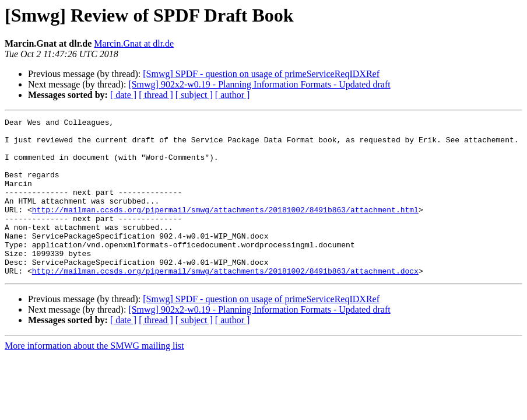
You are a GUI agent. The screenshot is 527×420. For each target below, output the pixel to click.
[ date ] (123, 95)
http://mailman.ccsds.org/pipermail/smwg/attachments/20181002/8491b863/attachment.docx (225, 302)
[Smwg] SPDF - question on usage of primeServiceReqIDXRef (261, 74)
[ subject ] (194, 95)
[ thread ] (156, 95)
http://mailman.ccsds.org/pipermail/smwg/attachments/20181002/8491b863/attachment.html (225, 229)
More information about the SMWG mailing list (94, 377)
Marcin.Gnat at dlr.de (134, 43)
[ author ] (233, 95)
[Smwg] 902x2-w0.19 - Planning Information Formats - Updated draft (259, 84)
